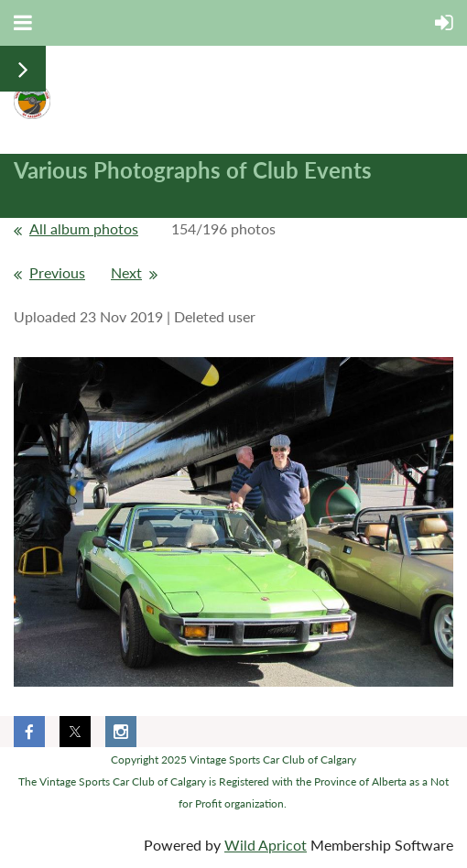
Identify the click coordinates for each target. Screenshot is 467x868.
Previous (57, 272)
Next (126, 272)
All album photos (84, 228)
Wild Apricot (266, 845)
